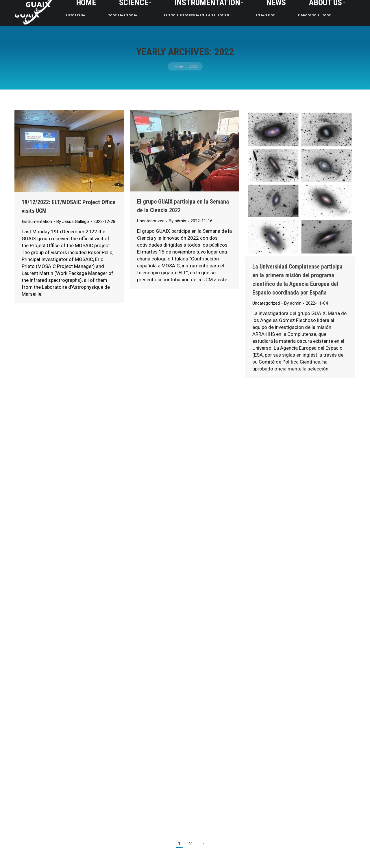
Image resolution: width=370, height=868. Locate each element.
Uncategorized (151, 221)
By (73, 221)
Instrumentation (37, 221)
